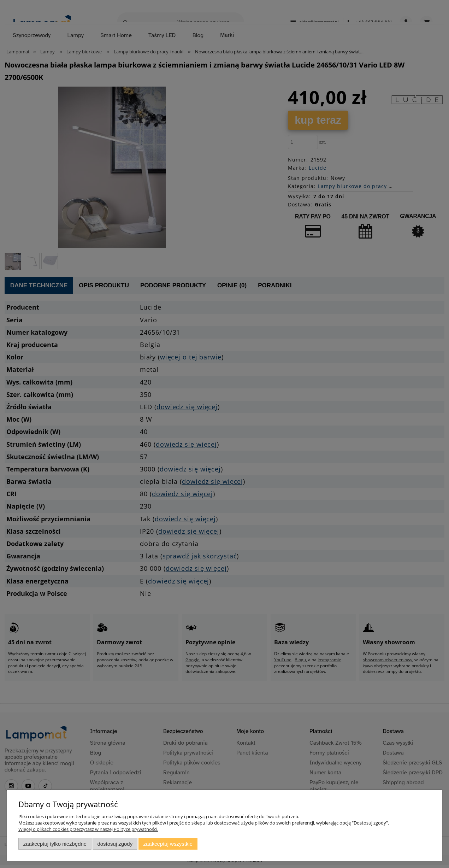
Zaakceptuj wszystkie (168, 844)
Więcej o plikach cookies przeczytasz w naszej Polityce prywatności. (88, 829)
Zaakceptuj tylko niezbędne (55, 844)
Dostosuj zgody (115, 844)
